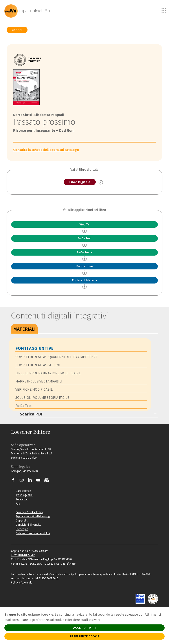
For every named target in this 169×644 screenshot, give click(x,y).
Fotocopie (22, 529)
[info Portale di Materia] (84, 287)
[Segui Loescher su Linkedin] (32, 481)
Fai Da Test (24, 406)
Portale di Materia (84, 280)
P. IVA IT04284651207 (23, 555)
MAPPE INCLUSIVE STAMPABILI (39, 381)
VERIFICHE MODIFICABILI (35, 389)
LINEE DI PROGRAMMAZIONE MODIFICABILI (49, 373)
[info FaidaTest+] (84, 259)
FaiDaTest (85, 238)
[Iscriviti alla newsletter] (48, 481)
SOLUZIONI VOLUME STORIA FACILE (42, 397)
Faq (18, 503)
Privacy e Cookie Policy (29, 512)
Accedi (17, 30)
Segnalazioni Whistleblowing (33, 516)
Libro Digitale (80, 182)
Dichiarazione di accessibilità (33, 533)
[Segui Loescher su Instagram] (23, 481)
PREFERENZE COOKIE (85, 636)
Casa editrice (23, 491)
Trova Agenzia (24, 495)
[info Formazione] (84, 273)
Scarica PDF (32, 414)
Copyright (22, 520)
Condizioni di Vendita (28, 525)
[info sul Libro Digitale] (101, 182)
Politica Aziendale (22, 582)
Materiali (24, 329)
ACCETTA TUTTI (84, 628)
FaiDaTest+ (85, 252)
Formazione (84, 266)
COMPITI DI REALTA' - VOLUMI (38, 365)
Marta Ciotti (23, 115)
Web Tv (84, 224)
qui (141, 614)
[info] (84, 231)
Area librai (22, 499)
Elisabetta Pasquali (49, 115)
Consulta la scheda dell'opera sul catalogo (46, 150)
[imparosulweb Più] (28, 11)
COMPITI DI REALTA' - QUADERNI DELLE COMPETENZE (57, 357)
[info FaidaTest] (84, 245)
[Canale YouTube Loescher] (40, 481)
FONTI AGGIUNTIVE (34, 348)
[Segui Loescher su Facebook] (15, 481)
